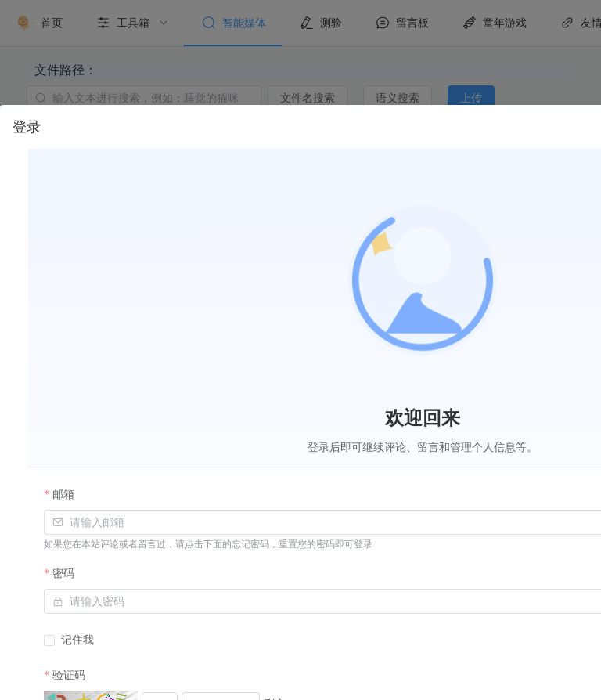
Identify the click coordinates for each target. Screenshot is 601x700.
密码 (63, 574)
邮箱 (63, 494)
